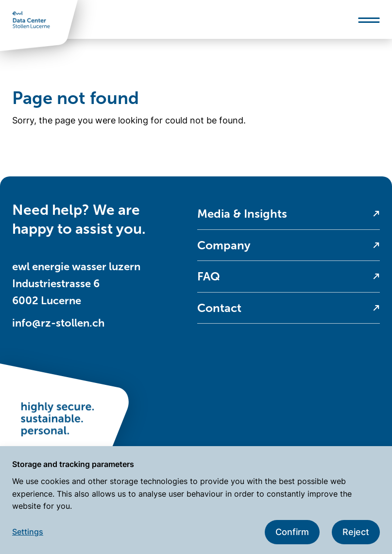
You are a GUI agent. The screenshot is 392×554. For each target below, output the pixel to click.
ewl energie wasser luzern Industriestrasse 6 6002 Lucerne (76, 284)
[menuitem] (289, 214)
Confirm (292, 532)
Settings (28, 532)
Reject (356, 532)
